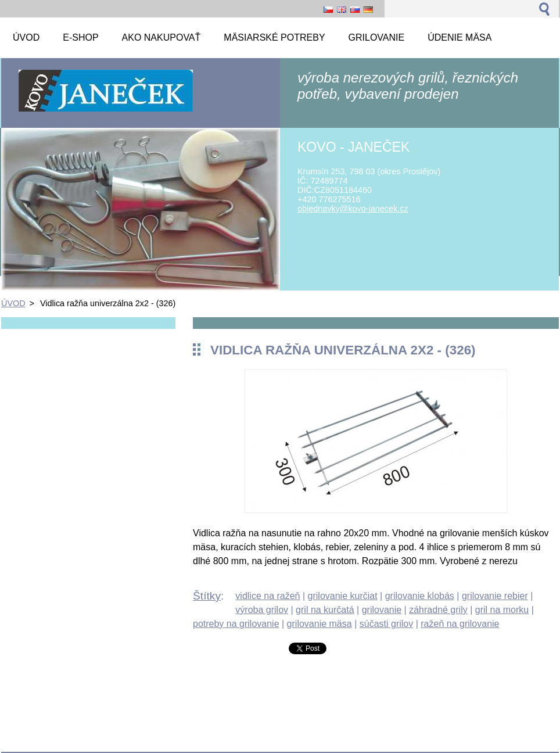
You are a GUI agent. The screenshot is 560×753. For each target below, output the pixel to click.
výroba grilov (262, 610)
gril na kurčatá (325, 610)
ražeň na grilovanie (460, 624)
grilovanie (382, 610)
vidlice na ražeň (268, 596)
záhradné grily (438, 610)
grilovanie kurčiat (343, 596)
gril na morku (502, 610)
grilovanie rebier (495, 596)
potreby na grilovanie (236, 624)
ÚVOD (13, 303)
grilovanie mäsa (320, 624)
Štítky (207, 596)
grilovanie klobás (420, 596)
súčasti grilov (386, 624)
